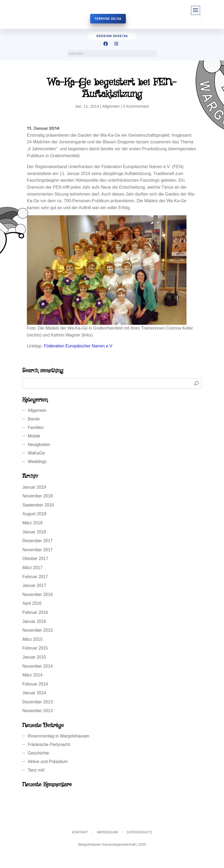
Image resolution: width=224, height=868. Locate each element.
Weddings (37, 462)
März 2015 (32, 639)
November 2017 (38, 550)
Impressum (107, 832)
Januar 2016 (34, 621)
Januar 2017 (34, 585)
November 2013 (38, 711)
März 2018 (32, 523)
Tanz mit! (36, 770)
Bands (34, 419)
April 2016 (32, 603)
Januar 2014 (34, 693)
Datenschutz (139, 832)
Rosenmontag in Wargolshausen (59, 736)
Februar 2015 (35, 648)
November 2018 (38, 496)
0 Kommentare (136, 106)
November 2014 (38, 666)
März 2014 (32, 675)
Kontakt (80, 832)
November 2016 (38, 595)
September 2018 (38, 505)
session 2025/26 (112, 36)
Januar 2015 (34, 657)
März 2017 (32, 568)
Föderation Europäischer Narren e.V (78, 346)
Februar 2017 (35, 577)
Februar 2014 (35, 684)
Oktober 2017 (35, 559)
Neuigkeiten (39, 445)
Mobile (34, 436)
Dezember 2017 (38, 541)
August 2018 (34, 514)
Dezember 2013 (38, 702)
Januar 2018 (34, 532)
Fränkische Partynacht (49, 745)
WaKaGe (36, 453)
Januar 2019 (34, 487)
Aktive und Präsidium (48, 762)
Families (36, 427)
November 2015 (38, 630)
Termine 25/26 (108, 19)
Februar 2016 (35, 612)
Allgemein (111, 106)
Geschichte (38, 753)
